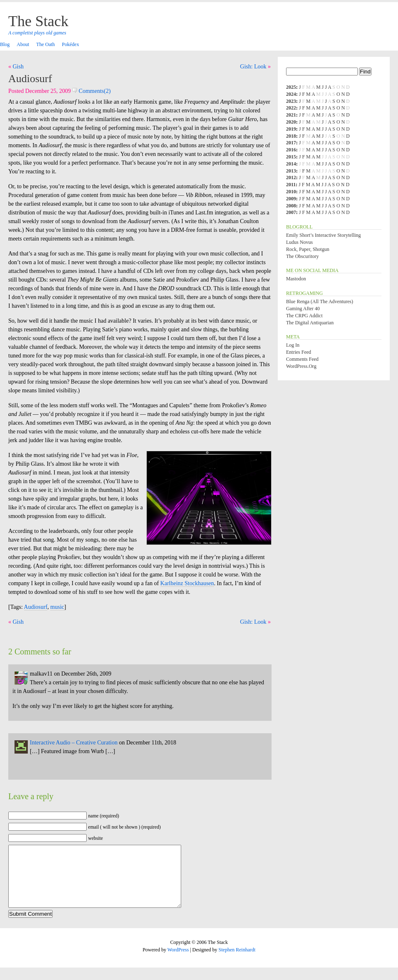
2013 (291, 171)
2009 (291, 199)
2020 (291, 122)
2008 (291, 206)
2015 (291, 157)
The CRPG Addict (304, 316)
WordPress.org (301, 366)
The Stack (38, 21)
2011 (291, 185)
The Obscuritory (302, 256)
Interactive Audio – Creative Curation (74, 743)
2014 (291, 164)
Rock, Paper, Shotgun (308, 249)
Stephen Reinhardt (237, 962)
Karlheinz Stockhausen (187, 583)
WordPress (178, 962)
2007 (291, 212)
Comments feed (302, 359)
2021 (291, 115)
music (57, 607)
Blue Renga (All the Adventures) (320, 302)
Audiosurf (30, 79)
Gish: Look (253, 67)
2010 (291, 192)
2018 (291, 136)
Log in (293, 345)
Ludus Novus (299, 242)
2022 (291, 108)
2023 (291, 101)
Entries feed (298, 352)
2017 (291, 143)
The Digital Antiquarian (310, 323)
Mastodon (296, 279)
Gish (18, 67)
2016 (291, 150)
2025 (291, 87)
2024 (291, 94)
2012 (291, 178)
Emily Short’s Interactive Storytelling (323, 235)
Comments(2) (91, 91)
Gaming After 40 (303, 309)
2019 (291, 129)
